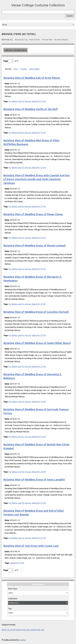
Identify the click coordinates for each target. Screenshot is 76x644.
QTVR (43, 101)
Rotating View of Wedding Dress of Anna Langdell (34, 480)
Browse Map (47, 40)
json (28, 630)
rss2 (42, 630)
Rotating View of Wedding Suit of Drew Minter (32, 78)
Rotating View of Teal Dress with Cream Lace (31, 546)
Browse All (7, 40)
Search (70, 16)
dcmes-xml (21, 630)
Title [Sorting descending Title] (16, 69)
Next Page (21, 60)
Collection (13, 599)
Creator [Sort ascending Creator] (24, 69)
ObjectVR (35, 101)
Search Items (35, 40)
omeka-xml (35, 630)
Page (8, 61)
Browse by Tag (21, 40)
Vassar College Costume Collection (38, 5)
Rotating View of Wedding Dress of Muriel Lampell (35, 246)
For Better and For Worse (20, 101)
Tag (10, 608)
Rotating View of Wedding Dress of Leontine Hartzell (36, 312)
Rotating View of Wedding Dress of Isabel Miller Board (37, 343)
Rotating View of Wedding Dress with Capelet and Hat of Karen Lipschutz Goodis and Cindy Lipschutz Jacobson (37, 179)
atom (4, 630)
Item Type (13, 589)
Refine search (38, 584)
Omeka (22, 640)
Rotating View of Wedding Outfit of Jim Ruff (31, 109)
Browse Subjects (61, 40)
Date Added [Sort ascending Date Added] (34, 69)
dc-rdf (13, 630)
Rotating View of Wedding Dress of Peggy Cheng (33, 214)
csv (8, 630)
